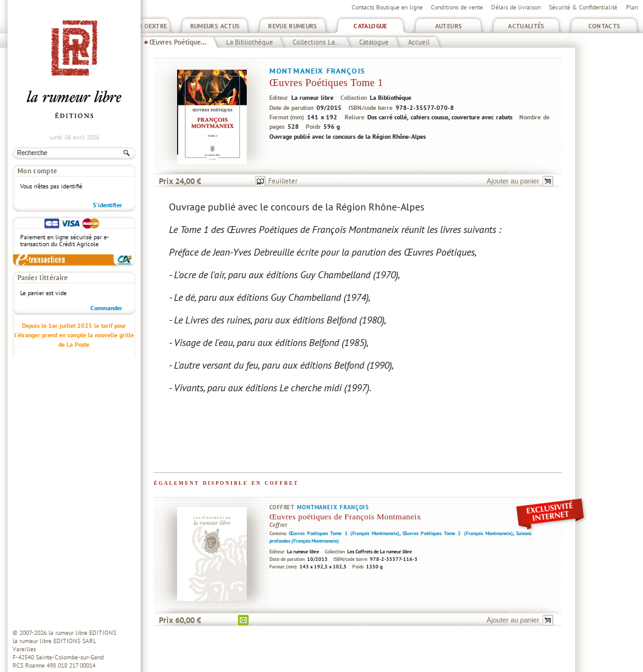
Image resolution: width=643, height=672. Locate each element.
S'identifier (108, 205)
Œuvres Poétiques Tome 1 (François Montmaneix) (344, 533)
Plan (632, 7)
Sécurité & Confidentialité (583, 7)
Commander (106, 308)
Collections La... (316, 42)
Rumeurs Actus (215, 26)
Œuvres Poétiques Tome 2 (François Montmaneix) (458, 533)
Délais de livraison (516, 7)
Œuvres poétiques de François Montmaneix (345, 517)
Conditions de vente (457, 7)
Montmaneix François (317, 71)
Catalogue (370, 26)
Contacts (604, 26)
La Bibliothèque (250, 42)
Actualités (526, 26)
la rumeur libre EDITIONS (82, 633)
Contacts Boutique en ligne (387, 7)
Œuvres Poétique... (178, 42)
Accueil (419, 42)
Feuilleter (283, 181)
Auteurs (449, 26)
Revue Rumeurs (293, 26)
